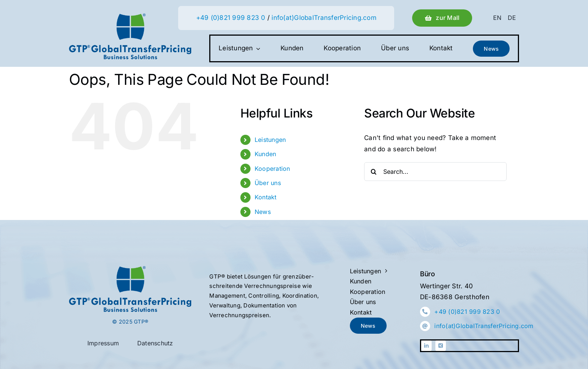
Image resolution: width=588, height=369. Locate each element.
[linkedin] (426, 346)
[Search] (373, 172)
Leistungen (270, 140)
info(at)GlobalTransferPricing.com (324, 18)
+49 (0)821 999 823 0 (231, 18)
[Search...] (435, 172)
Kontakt (266, 197)
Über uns (268, 183)
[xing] (441, 346)
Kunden (265, 154)
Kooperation (272, 169)
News (263, 212)
